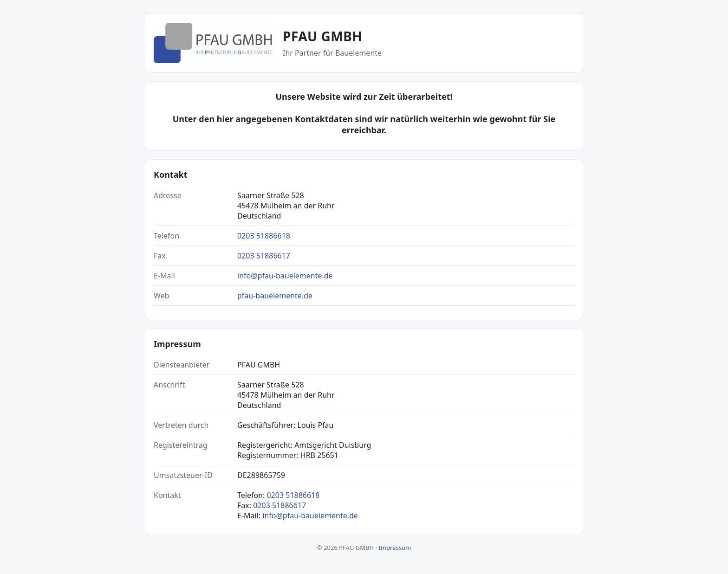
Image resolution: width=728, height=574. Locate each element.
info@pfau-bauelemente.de (285, 276)
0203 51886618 (264, 236)
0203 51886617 (264, 256)
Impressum (395, 548)
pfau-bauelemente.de (275, 296)
